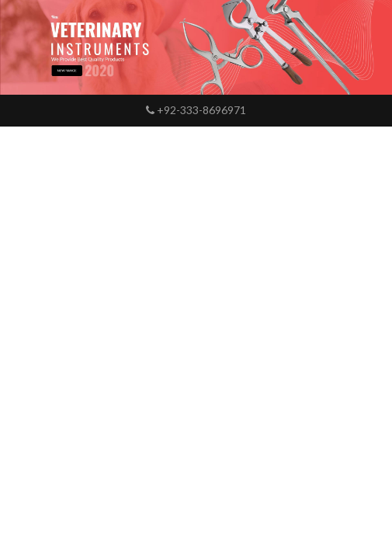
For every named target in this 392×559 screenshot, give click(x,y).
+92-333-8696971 (196, 110)
